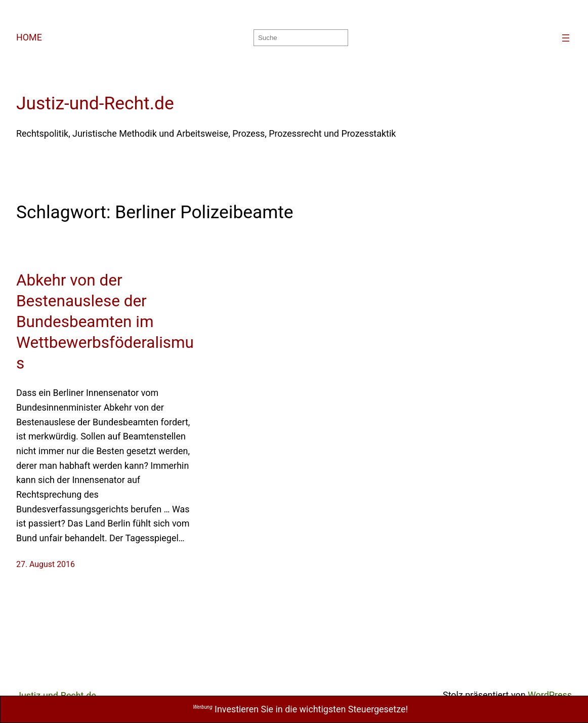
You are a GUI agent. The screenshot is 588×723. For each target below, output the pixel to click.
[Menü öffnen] (566, 38)
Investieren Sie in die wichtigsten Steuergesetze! (300, 709)
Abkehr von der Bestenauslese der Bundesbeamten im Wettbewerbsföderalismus (105, 322)
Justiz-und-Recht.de (95, 103)
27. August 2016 (46, 564)
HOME (29, 37)
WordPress (550, 695)
